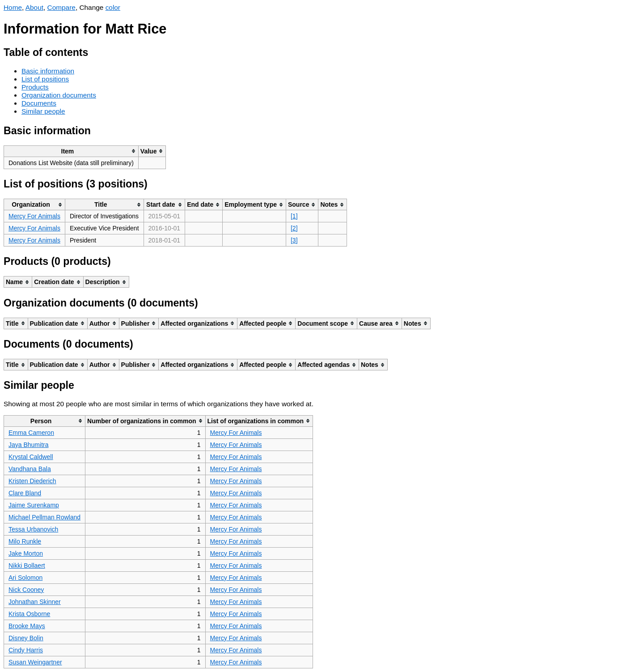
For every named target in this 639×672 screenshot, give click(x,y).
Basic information (48, 71)
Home (13, 7)
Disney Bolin (26, 638)
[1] (294, 216)
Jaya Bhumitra (28, 445)
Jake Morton (26, 553)
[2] (294, 228)
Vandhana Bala (30, 469)
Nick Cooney (26, 590)
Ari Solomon (25, 578)
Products (35, 87)
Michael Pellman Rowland (44, 517)
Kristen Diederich (32, 481)
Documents (39, 103)
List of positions (45, 79)
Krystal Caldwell (31, 457)
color (113, 7)
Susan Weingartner (35, 662)
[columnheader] (71, 151)
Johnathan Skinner (35, 602)
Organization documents (59, 95)
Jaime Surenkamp (34, 505)
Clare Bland (25, 493)
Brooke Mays (27, 626)
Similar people (43, 111)
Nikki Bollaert (27, 566)
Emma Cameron (31, 433)
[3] (294, 240)
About (34, 7)
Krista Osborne (29, 614)
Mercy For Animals (34, 216)
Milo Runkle (25, 541)
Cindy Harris (26, 650)
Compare (61, 7)
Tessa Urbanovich (33, 529)
